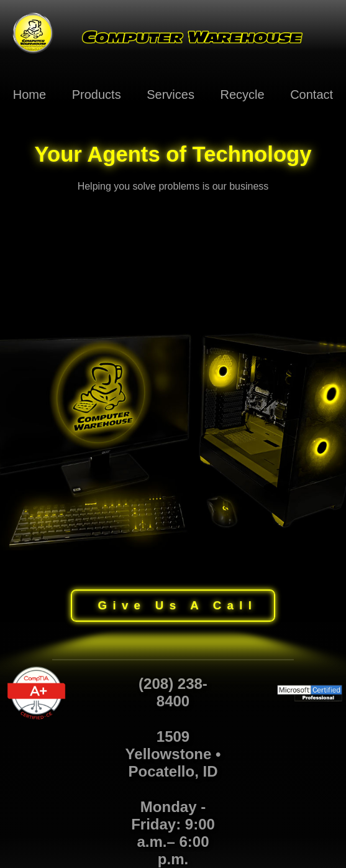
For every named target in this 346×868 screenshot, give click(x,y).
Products (97, 95)
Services (171, 95)
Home (30, 95)
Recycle (242, 95)
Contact (312, 95)
